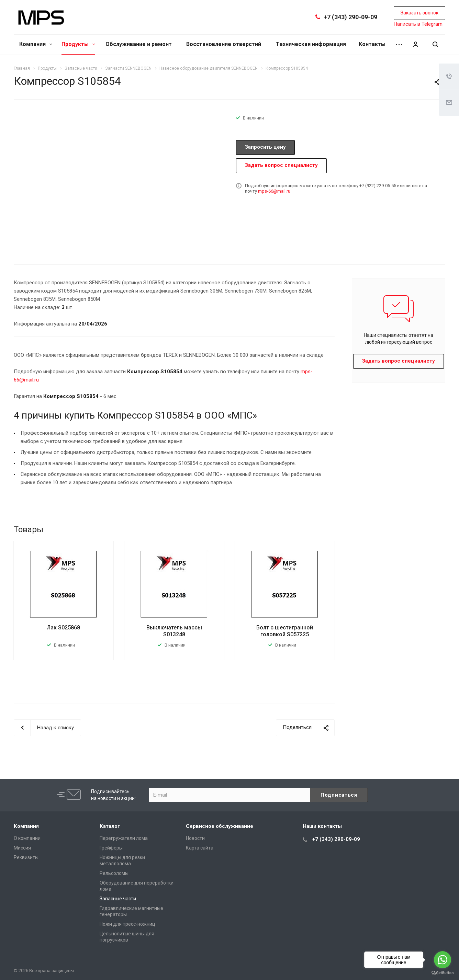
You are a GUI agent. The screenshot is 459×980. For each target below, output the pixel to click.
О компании (27, 838)
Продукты (78, 44)
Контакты (372, 44)
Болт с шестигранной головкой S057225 (285, 631)
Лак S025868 (63, 628)
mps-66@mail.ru (274, 191)
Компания (36, 44)
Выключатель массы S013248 (174, 631)
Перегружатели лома (124, 838)
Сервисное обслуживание (220, 826)
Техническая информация (311, 44)
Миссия (22, 848)
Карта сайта (200, 848)
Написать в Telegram (418, 24)
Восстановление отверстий (224, 44)
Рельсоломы (114, 873)
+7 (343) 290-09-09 (350, 17)
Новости (195, 838)
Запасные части (118, 899)
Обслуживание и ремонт (139, 44)
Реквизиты (26, 857)
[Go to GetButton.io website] (443, 973)
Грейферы (111, 848)
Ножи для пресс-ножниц (127, 924)
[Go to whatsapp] (443, 960)
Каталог (110, 826)
